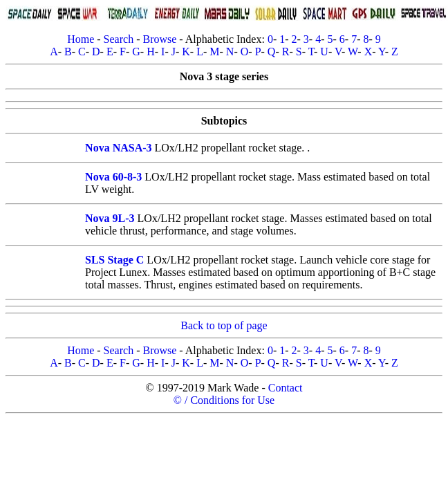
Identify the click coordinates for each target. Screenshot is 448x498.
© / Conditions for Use (224, 400)
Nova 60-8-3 (113, 177)
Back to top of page (224, 325)
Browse (159, 39)
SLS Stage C (114, 260)
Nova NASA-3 (118, 148)
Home (81, 39)
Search (119, 39)
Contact (286, 388)
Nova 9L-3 (110, 218)
